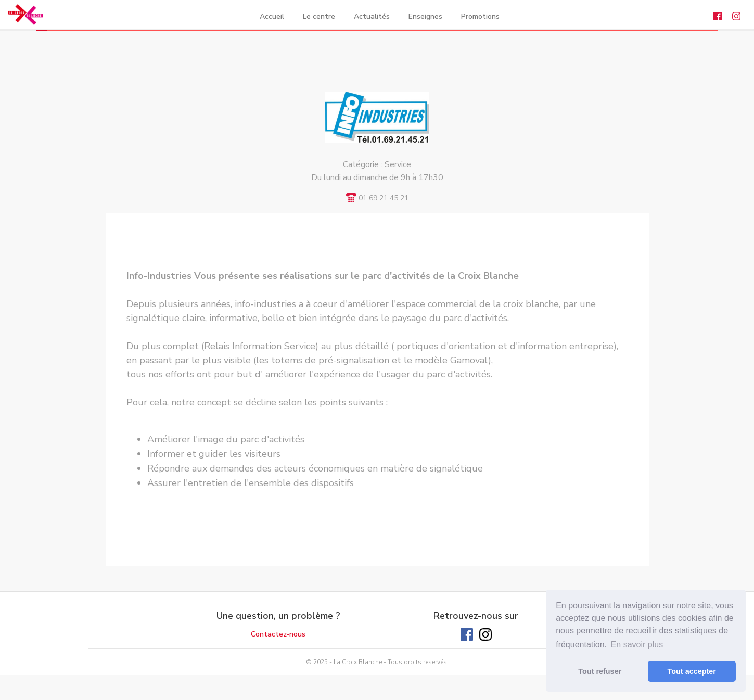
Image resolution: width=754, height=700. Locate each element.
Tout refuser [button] (600, 671)
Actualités (372, 16)
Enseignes (425, 16)
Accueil (272, 16)
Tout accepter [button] (692, 671)
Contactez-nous (278, 634)
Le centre (319, 16)
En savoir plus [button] (637, 645)
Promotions (480, 16)
